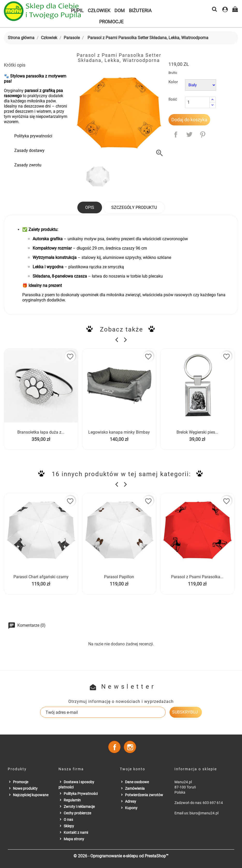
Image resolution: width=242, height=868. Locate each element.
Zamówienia (135, 788)
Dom (120, 10)
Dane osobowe (137, 782)
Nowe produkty (25, 788)
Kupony (131, 808)
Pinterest (203, 135)
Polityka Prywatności (81, 794)
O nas (68, 820)
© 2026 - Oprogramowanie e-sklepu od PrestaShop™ (121, 856)
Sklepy (69, 826)
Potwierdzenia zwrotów (144, 795)
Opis (90, 207)
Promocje (111, 22)
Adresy (131, 801)
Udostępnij (176, 135)
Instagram (130, 747)
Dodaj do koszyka (189, 120)
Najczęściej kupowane (31, 795)
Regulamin (72, 800)
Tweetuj (189, 135)
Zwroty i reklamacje (79, 807)
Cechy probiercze (77, 813)
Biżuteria (140, 10)
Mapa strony (74, 839)
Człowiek (99, 10)
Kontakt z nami (76, 832)
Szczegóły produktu (134, 207)
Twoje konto (133, 769)
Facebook (114, 747)
